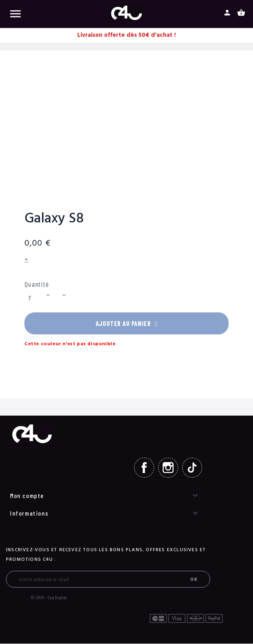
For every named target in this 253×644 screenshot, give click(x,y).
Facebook (144, 468)
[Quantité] (34, 298)
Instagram (168, 468)
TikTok (192, 468)
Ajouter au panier (127, 324)
